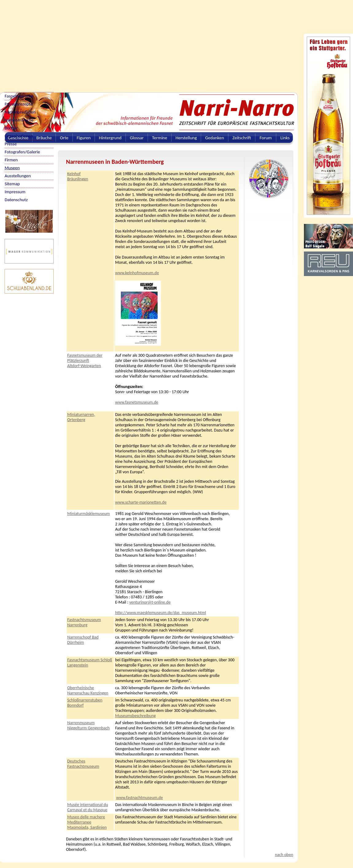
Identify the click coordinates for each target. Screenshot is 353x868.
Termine (159, 138)
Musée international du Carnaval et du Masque (88, 807)
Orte (64, 138)
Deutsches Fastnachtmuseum (83, 764)
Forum (266, 138)
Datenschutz (16, 200)
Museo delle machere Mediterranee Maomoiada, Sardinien (87, 822)
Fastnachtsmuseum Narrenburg (84, 622)
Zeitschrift (242, 138)
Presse (11, 144)
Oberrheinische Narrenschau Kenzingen (88, 690)
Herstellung (186, 138)
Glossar (137, 138)
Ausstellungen (18, 176)
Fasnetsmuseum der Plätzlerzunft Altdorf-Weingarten (85, 361)
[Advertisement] (105, 43)
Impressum (15, 192)
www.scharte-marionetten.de (141, 502)
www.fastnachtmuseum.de (139, 798)
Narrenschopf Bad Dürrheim (83, 640)
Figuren (84, 138)
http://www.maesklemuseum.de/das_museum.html (161, 613)
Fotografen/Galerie (22, 152)
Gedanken (215, 138)
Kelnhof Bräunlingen (78, 176)
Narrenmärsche (19, 120)
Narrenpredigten (20, 112)
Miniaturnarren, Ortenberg (81, 417)
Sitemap (12, 184)
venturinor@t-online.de (150, 602)
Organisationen (19, 136)
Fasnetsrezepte (19, 104)
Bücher (11, 128)
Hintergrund (110, 138)
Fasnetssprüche (19, 96)
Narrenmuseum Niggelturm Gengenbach (88, 725)
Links (285, 138)
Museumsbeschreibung (135, 716)
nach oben (284, 855)
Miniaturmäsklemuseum (89, 514)
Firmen (11, 160)
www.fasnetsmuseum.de (137, 402)
